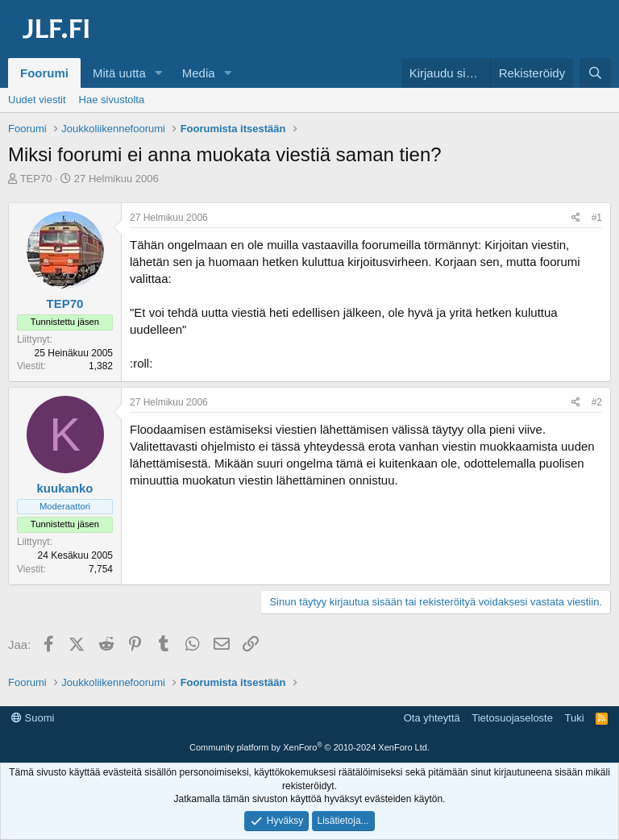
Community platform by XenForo (309, 747)
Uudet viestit (37, 100)
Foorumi (44, 73)
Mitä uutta (119, 73)
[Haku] (595, 73)
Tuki (574, 718)
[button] (159, 73)
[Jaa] (576, 218)
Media (199, 73)
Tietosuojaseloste (512, 718)
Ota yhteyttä (432, 718)
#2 (597, 402)
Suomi (33, 718)
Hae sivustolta (112, 100)
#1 (597, 218)
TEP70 (36, 179)
